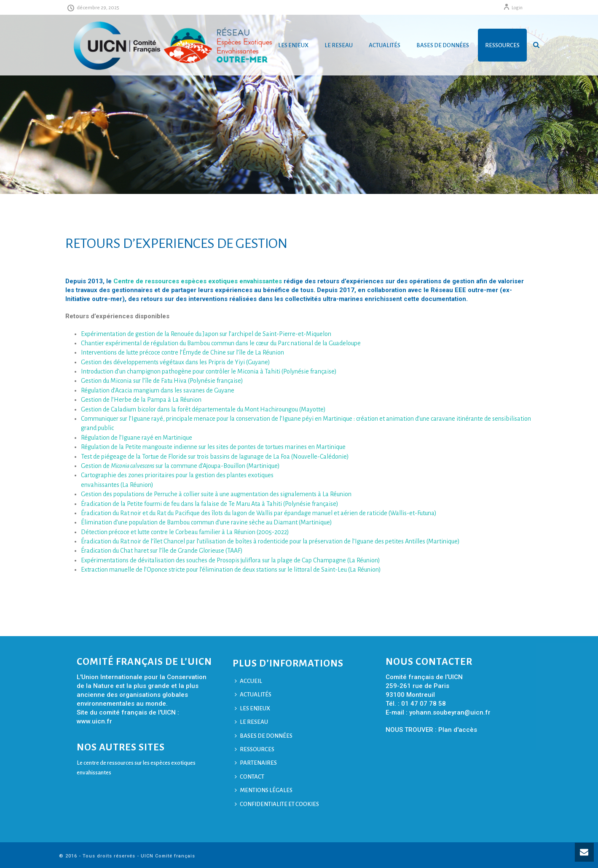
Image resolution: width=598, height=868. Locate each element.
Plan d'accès (458, 730)
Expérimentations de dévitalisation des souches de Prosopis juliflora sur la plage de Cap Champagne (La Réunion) (231, 560)
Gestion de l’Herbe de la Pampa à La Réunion (141, 400)
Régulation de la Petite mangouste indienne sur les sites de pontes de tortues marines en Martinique (213, 447)
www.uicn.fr (94, 721)
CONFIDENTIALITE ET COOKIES (277, 804)
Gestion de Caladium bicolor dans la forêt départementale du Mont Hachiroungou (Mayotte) (203, 409)
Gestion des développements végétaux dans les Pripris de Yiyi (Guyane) (176, 362)
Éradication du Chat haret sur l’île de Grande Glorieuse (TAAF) (162, 551)
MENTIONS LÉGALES (264, 790)
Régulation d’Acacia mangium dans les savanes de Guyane (158, 390)
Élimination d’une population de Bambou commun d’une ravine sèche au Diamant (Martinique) (206, 522)
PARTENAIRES (256, 763)
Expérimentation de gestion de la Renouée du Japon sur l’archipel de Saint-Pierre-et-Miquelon (206, 334)
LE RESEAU (339, 45)
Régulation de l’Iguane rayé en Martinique (137, 438)
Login (513, 8)
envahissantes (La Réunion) (117, 485)
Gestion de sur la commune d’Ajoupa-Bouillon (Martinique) (180, 466)
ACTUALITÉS (385, 45)
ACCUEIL (248, 681)
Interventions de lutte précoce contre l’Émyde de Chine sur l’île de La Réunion (182, 352)
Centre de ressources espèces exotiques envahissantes (198, 281)
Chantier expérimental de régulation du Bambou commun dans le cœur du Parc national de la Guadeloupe (221, 343)
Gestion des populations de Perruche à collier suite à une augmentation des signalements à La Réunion (216, 494)
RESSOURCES (502, 45)
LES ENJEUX (293, 45)
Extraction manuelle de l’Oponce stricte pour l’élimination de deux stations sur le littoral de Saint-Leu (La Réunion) (231, 570)
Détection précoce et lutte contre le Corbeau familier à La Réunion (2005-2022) (185, 532)
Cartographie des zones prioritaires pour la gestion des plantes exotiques (177, 475)
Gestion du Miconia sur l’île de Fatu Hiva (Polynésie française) (162, 381)
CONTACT (249, 777)
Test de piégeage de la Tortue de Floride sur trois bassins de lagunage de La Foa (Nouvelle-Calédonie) (215, 457)
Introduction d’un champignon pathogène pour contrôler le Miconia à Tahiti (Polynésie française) (209, 371)
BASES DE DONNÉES (443, 45)
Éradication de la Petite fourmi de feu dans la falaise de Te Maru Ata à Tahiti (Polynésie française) (210, 504)
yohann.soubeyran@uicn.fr (450, 712)
